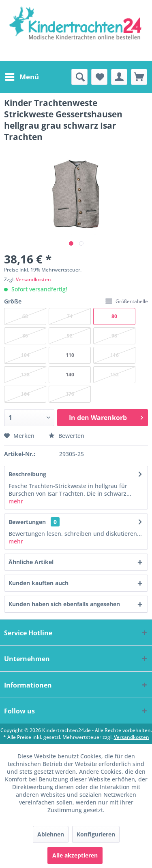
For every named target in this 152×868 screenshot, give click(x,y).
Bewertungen (27, 522)
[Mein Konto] (119, 77)
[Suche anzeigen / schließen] (79, 77)
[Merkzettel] (99, 77)
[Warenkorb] (139, 77)
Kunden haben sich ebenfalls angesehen (64, 604)
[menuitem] (21, 77)
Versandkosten (33, 279)
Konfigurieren (96, 834)
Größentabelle (127, 301)
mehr (16, 501)
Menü (22, 76)
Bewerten (66, 436)
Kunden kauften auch (39, 583)
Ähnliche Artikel (31, 562)
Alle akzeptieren (75, 855)
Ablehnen (51, 834)
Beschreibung (27, 474)
